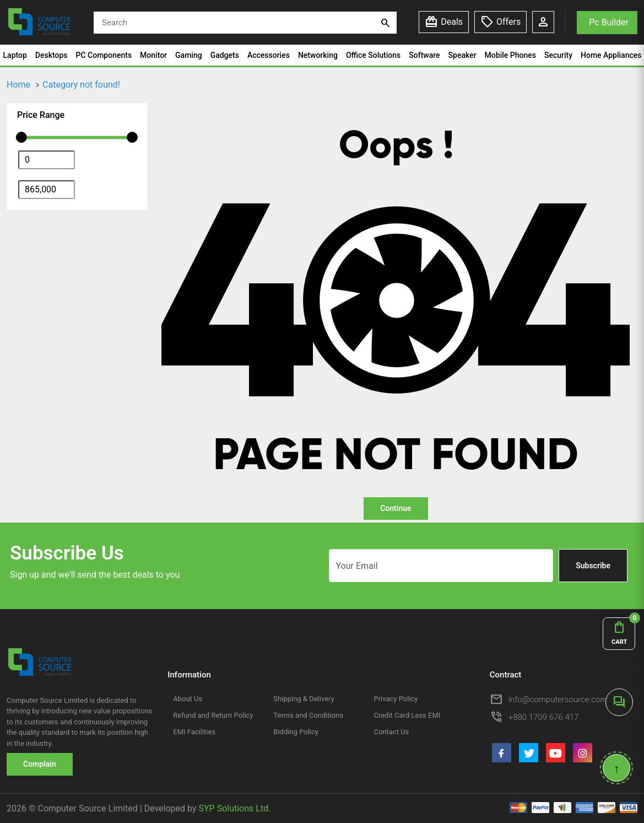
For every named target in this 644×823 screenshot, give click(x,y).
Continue (396, 508)
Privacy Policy (396, 699)
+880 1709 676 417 (544, 717)
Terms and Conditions (308, 715)
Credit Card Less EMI (407, 715)
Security (558, 55)
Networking (318, 55)
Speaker (462, 55)
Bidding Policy (296, 732)
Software (424, 55)
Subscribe (593, 566)
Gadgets (225, 55)
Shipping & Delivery (304, 699)
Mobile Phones (510, 55)
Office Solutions (373, 55)
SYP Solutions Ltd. (234, 808)
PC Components (104, 55)
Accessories (269, 55)
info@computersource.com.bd (564, 700)
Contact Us (391, 732)
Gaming (189, 55)
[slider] (21, 137)
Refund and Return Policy (213, 715)
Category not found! (81, 85)
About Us (188, 699)
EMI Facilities (194, 732)
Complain (40, 764)
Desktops (52, 55)
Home (18, 85)
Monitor (153, 55)
